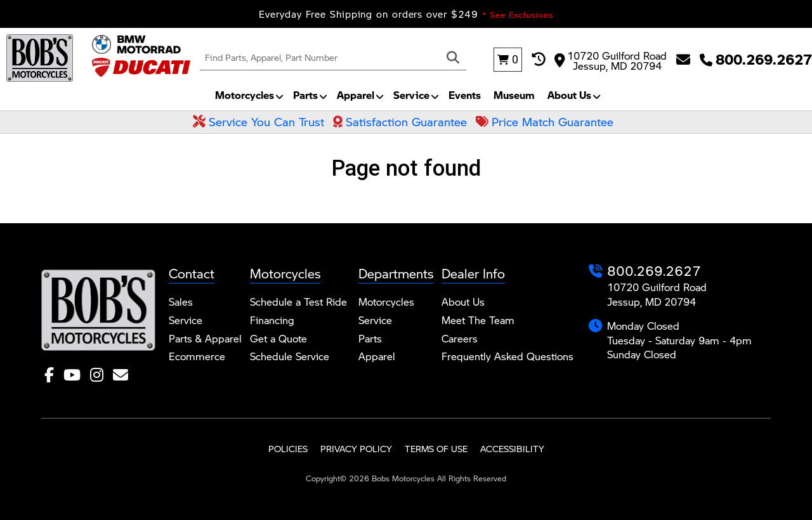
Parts (305, 95)
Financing (272, 320)
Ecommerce (197, 356)
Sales (181, 302)
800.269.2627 (654, 270)
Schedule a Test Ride (298, 302)
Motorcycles (245, 95)
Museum (514, 95)
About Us (569, 95)
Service (411, 95)
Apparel (356, 95)
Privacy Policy (356, 449)
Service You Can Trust (259, 122)
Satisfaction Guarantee (400, 122)
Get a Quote (278, 338)
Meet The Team (478, 320)
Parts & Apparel (205, 338)
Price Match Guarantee (545, 122)
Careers (460, 338)
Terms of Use (436, 449)
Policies (288, 449)
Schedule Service (290, 356)
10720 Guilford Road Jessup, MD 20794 (611, 60)
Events (465, 95)
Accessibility (512, 449)
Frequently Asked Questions (507, 356)
